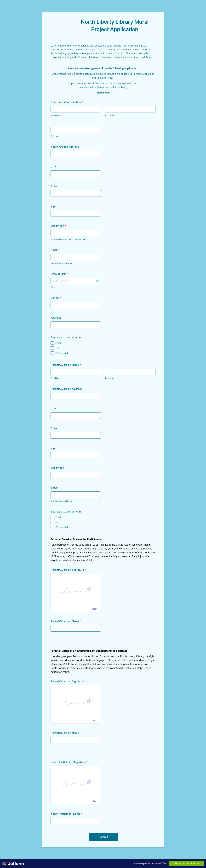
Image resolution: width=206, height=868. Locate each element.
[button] (97, 281)
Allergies (56, 318)
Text (58, 348)
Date (53, 287)
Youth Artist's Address (65, 147)
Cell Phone (58, 226)
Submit (104, 837)
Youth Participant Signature (69, 762)
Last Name (110, 115)
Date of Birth (60, 274)
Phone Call (62, 353)
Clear (94, 609)
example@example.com (62, 263)
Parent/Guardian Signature (68, 570)
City (53, 167)
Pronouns (55, 136)
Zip (53, 206)
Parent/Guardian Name (66, 365)
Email (55, 250)
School (56, 298)
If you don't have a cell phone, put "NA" (68, 239)
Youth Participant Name (67, 814)
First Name (56, 115)
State (54, 186)
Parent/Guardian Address (67, 389)
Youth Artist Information (67, 102)
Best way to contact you (66, 337)
